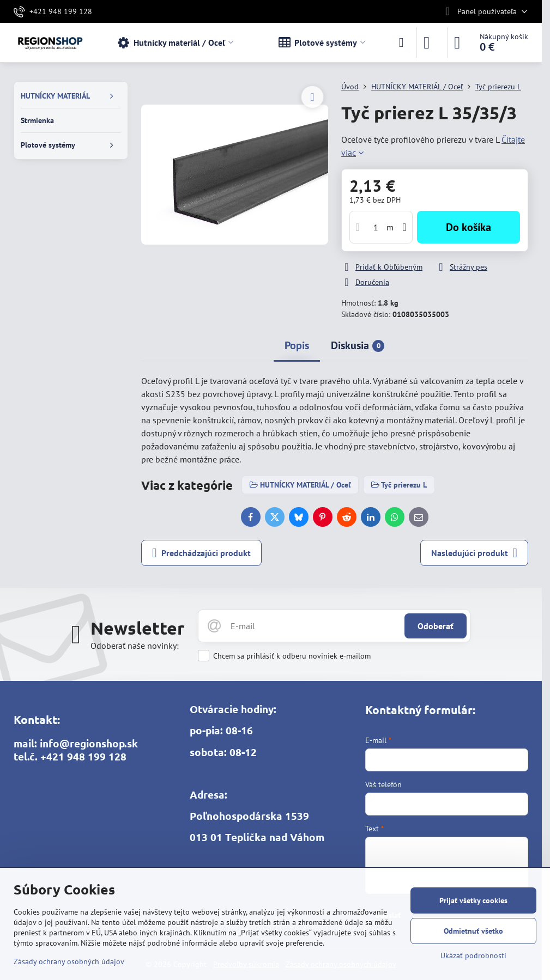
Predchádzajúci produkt (201, 553)
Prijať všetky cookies (473, 900)
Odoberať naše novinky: (135, 646)
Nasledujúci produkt (474, 553)
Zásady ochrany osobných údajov (69, 961)
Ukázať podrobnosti (473, 955)
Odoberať (436, 626)
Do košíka (469, 227)
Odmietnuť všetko (473, 931)
